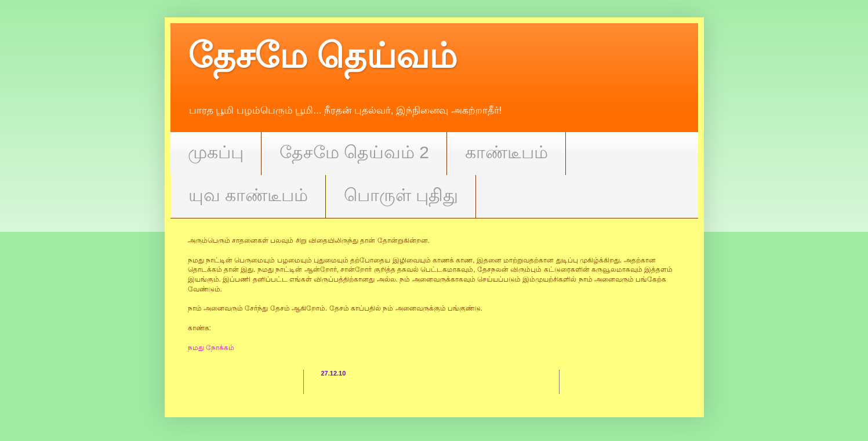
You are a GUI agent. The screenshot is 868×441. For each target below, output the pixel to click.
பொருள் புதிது (401, 195)
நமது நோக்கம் (211, 348)
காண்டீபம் (506, 152)
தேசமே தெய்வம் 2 (354, 152)
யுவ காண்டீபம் (248, 195)
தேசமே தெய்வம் (323, 56)
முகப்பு (216, 152)
